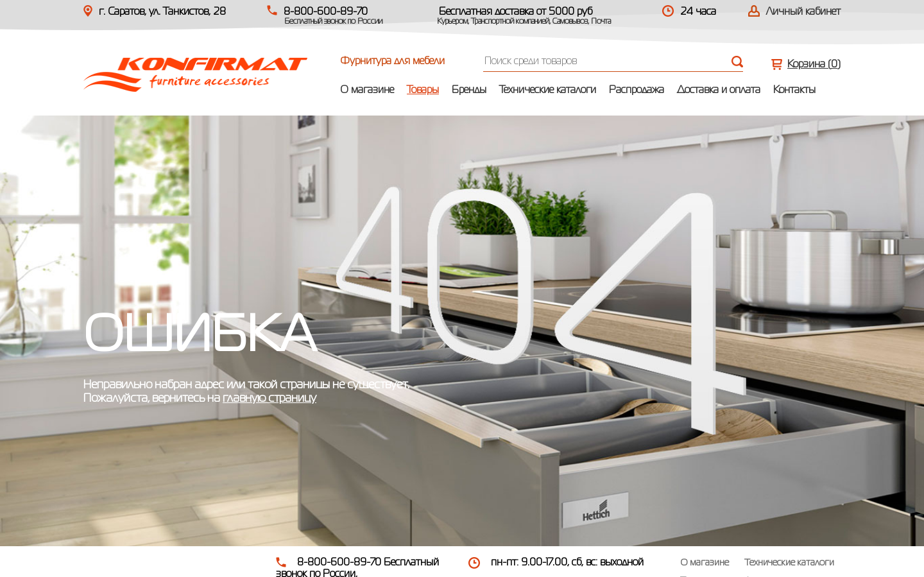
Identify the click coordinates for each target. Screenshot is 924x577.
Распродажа (637, 90)
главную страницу (269, 399)
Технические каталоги (548, 90)
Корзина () (814, 65)
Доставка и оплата (719, 90)
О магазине (367, 90)
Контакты (794, 90)
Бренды (469, 90)
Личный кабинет (803, 12)
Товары (423, 90)
